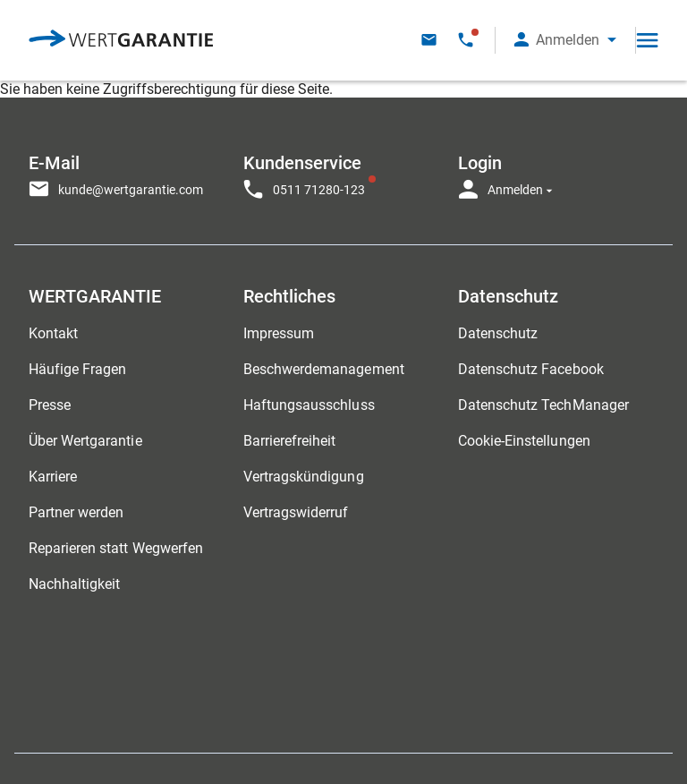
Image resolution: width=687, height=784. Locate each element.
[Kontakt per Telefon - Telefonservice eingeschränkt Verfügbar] (466, 40)
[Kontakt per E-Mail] (429, 40)
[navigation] (343, 172)
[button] (565, 40)
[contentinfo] (576, 726)
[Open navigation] (647, 40)
